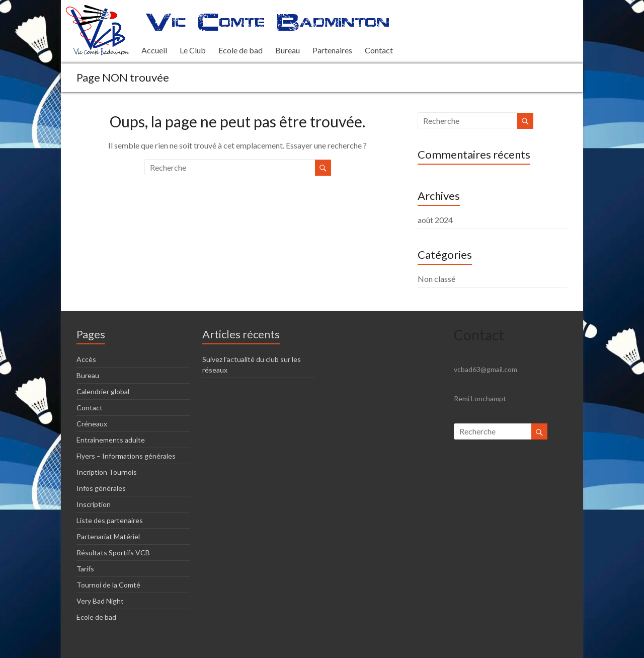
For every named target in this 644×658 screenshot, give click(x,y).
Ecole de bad (240, 50)
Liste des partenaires (110, 520)
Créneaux (92, 424)
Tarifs (85, 569)
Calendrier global (103, 391)
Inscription (94, 504)
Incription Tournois (107, 472)
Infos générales (101, 488)
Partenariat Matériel (108, 536)
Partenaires (332, 50)
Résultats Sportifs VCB (113, 553)
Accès (86, 359)
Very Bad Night (100, 601)
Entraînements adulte (111, 440)
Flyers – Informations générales (126, 456)
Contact (379, 50)
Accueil (154, 50)
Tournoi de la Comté (108, 585)
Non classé (436, 279)
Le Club (193, 50)
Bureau (288, 50)
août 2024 (435, 220)
